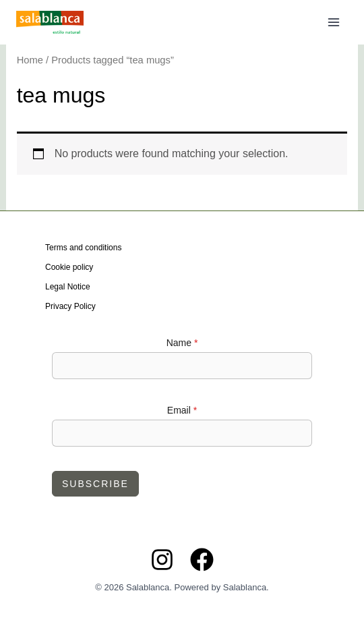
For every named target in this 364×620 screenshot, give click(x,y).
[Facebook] (202, 560)
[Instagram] (162, 560)
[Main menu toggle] (334, 22)
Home (30, 60)
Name (182, 343)
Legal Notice (68, 287)
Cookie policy (69, 267)
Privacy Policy (70, 306)
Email (182, 410)
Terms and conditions (83, 248)
